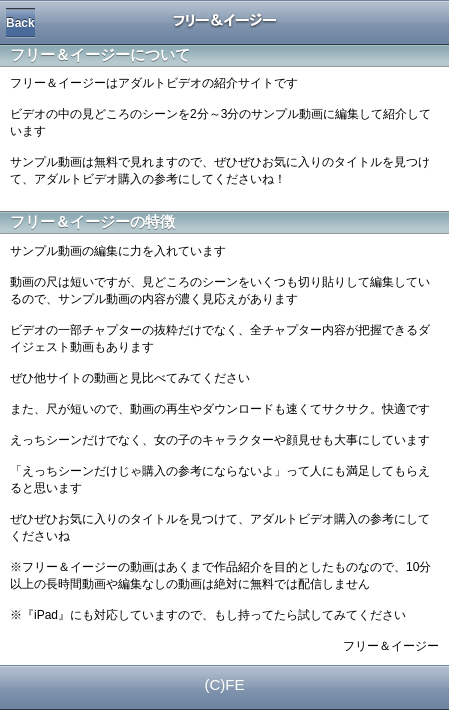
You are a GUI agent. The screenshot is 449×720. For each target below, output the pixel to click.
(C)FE (225, 684)
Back (20, 23)
